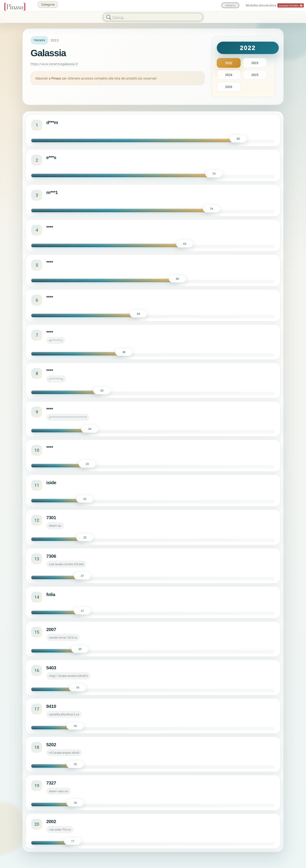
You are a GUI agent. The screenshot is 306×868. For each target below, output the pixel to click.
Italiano (230, 5)
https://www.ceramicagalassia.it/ (54, 64)
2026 (229, 87)
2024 (229, 75)
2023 (255, 63)
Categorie (48, 4)
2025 (255, 75)
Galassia (48, 53)
